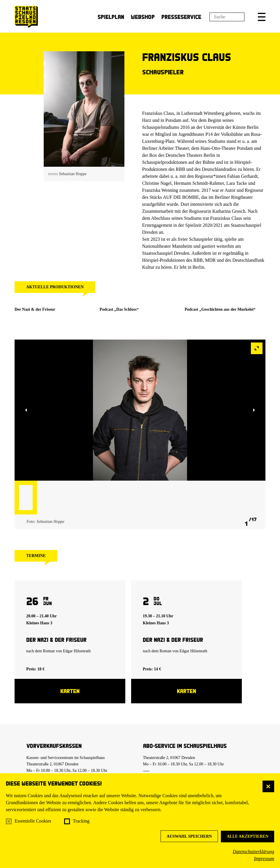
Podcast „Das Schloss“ (119, 309)
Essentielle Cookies (33, 821)
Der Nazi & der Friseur (35, 309)
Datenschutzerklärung (253, 852)
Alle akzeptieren (248, 836)
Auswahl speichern (189, 836)
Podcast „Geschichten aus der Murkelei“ (220, 309)
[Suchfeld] (227, 17)
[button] (262, 17)
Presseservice (181, 17)
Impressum (264, 859)
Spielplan (111, 17)
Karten (70, 691)
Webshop (143, 17)
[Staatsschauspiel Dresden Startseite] (26, 17)
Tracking (81, 821)
